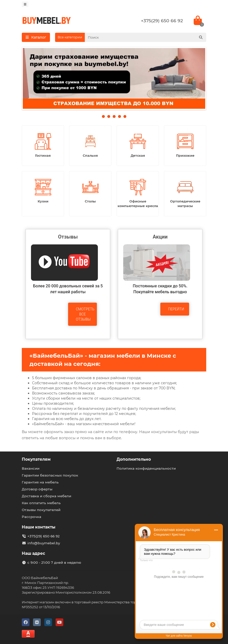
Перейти (176, 309)
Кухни (43, 201)
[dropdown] (25, 4)
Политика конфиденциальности (146, 468)
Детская (138, 156)
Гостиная (43, 156)
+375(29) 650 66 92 (162, 21)
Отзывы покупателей (41, 510)
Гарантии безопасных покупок (50, 475)
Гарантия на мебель (40, 482)
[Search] (146, 37)
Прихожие (185, 156)
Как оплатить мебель (41, 503)
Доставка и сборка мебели (46, 496)
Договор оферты (37, 489)
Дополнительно (134, 459)
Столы (90, 201)
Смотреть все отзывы (85, 314)
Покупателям (36, 459)
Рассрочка (32, 517)
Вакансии (31, 468)
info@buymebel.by (44, 543)
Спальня (90, 156)
